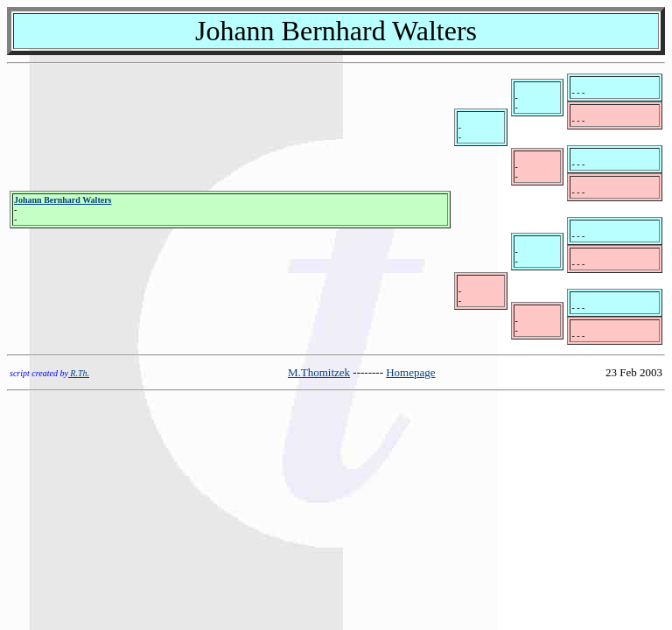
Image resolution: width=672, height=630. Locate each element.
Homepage (410, 372)
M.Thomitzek (319, 372)
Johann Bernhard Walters (63, 200)
